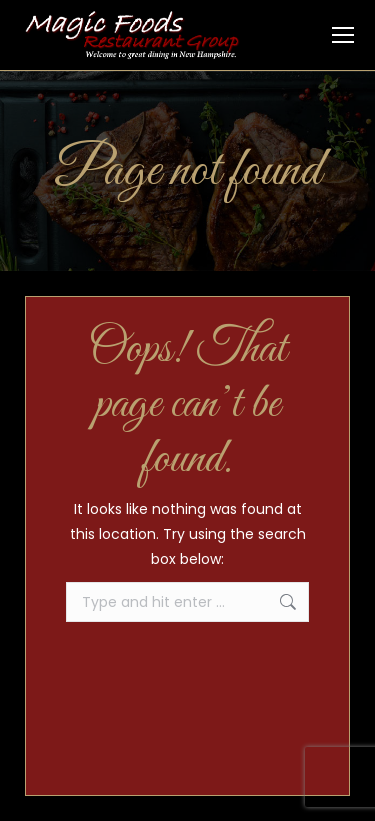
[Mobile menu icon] (343, 35)
